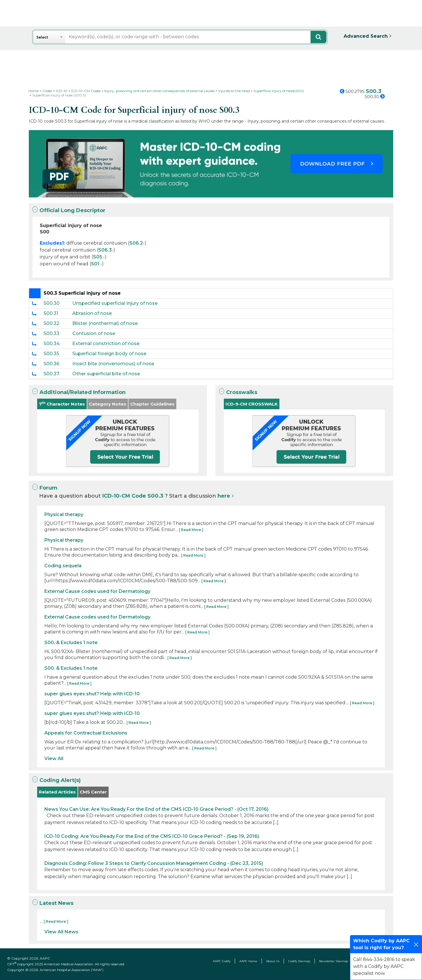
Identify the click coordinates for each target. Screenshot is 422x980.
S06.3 (105, 250)
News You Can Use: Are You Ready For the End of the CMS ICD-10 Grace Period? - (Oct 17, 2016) (156, 809)
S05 (98, 257)
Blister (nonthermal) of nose (105, 323)
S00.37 (51, 374)
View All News (61, 932)
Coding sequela (63, 566)
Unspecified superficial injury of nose (115, 303)
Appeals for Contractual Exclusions (86, 733)
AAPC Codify (222, 961)
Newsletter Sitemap (334, 961)
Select (42, 37)
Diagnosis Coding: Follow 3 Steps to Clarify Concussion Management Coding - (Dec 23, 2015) (154, 863)
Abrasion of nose (92, 313)
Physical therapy (64, 514)
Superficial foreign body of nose (109, 354)
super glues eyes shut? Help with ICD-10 (92, 694)
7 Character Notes (62, 404)
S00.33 (51, 333)
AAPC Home (248, 961)
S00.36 (51, 364)
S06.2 (136, 243)
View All (54, 759)
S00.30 (52, 303)
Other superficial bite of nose (106, 374)
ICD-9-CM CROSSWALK (252, 404)
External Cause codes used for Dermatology (97, 591)
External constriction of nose (106, 344)
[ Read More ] (191, 530)
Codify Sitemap (299, 961)
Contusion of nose (94, 333)
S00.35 (51, 354)
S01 (95, 264)
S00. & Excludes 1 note (71, 643)
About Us (273, 961)
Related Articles (57, 792)
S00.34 (52, 344)
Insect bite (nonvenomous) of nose (113, 364)
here (224, 496)
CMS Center (93, 792)
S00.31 (51, 313)
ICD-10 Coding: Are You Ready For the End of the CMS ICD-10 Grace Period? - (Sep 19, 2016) (152, 836)
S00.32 (51, 323)
